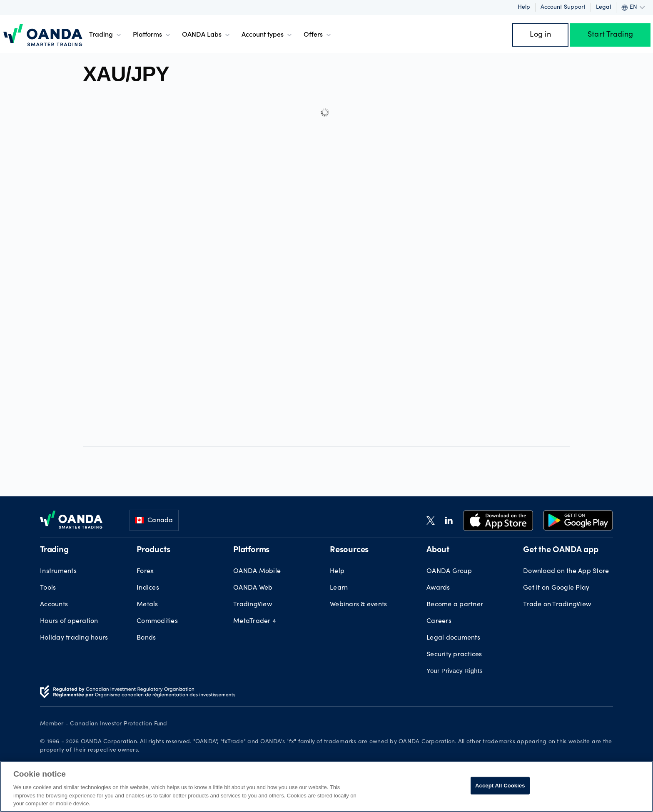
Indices (148, 588)
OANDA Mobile (257, 571)
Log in (540, 35)
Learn (339, 588)
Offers (318, 35)
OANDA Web (253, 588)
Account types (268, 35)
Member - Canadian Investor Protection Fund (104, 724)
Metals (147, 605)
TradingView (253, 605)
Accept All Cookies (500, 786)
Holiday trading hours (74, 638)
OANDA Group (449, 571)
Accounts (54, 605)
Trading (106, 35)
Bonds (146, 638)
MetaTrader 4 (255, 621)
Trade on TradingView (557, 605)
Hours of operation (69, 621)
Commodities (157, 621)
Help (524, 7)
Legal (603, 7)
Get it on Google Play (556, 588)
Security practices (454, 655)
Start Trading (610, 35)
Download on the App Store (566, 571)
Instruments (58, 571)
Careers (439, 621)
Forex (145, 571)
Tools (48, 588)
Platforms (152, 35)
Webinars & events (358, 605)
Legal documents (453, 638)
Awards (438, 588)
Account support (563, 7)
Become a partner (455, 605)
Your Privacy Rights (455, 671)
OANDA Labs (207, 35)
